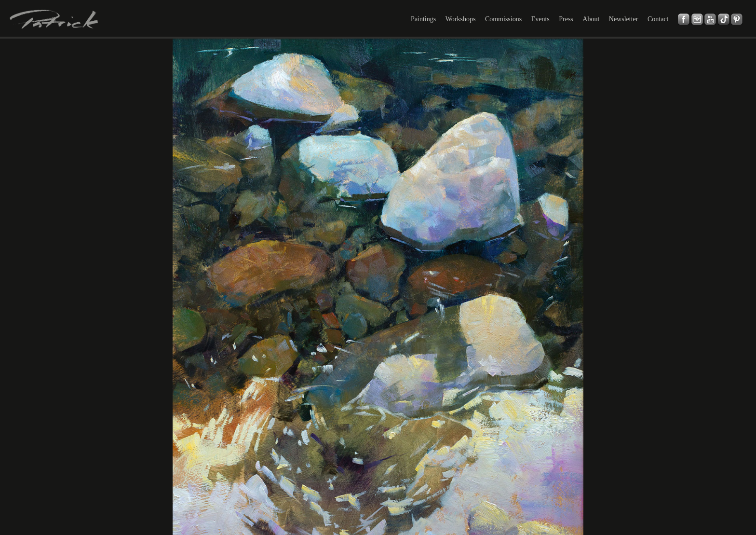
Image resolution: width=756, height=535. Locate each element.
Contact (658, 19)
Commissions (503, 19)
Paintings (423, 19)
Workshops (461, 19)
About (591, 19)
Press (566, 19)
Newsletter (624, 19)
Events (540, 19)
